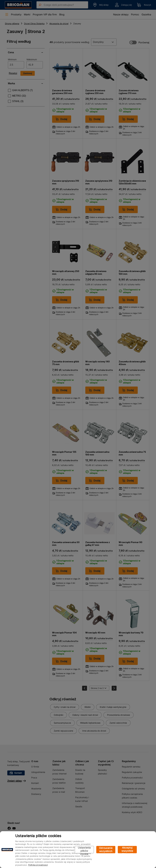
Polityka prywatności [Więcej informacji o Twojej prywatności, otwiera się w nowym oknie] (38, 865)
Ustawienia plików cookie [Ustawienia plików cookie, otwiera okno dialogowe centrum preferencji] (84, 850)
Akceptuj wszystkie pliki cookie (127, 850)
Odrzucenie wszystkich (106, 850)
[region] (78, 850)
